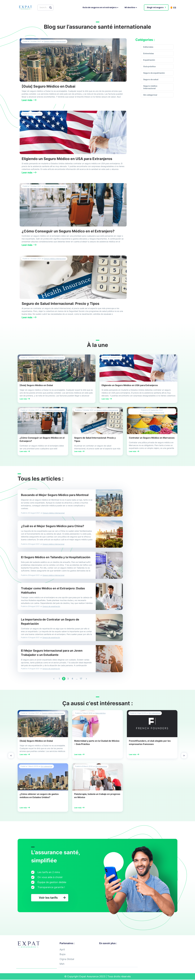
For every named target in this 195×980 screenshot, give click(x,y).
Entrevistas (149, 53)
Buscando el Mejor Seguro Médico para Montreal (55, 495)
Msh (62, 964)
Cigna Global (67, 959)
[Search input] (44, 8)
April (62, 950)
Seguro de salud (151, 79)
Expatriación (149, 60)
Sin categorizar (150, 95)
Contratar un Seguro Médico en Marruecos (152, 438)
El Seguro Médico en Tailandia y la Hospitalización (56, 557)
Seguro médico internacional (55, 41)
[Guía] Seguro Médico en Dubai (48, 86)
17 (81, 678)
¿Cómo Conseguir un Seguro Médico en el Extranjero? (68, 231)
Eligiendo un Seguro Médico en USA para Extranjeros (67, 159)
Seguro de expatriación (154, 73)
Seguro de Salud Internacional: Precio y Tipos (61, 304)
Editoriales (148, 47)
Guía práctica (149, 66)
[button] (156, 8)
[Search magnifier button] (51, 8)
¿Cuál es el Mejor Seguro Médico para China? (53, 526)
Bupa (62, 954)
